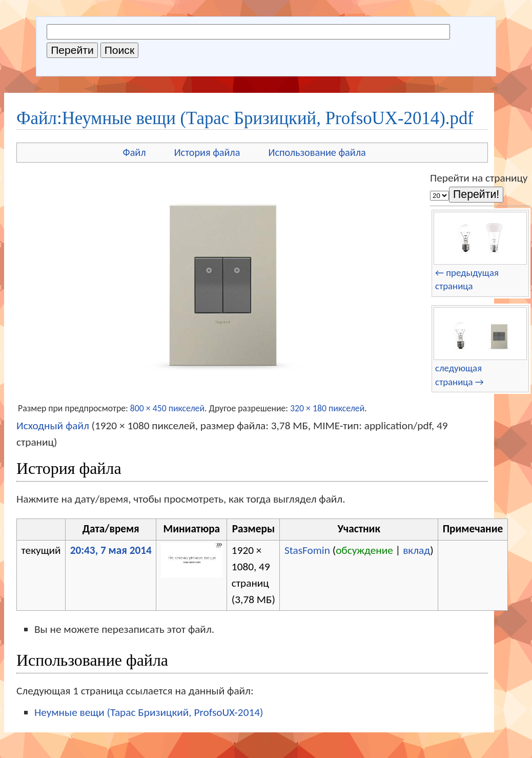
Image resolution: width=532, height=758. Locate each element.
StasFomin (307, 550)
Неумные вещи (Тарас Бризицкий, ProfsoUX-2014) (149, 712)
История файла (207, 152)
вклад (416, 550)
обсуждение (364, 550)
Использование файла (317, 152)
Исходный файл (53, 426)
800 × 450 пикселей (167, 408)
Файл (135, 152)
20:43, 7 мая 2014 (111, 550)
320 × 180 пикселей (327, 408)
